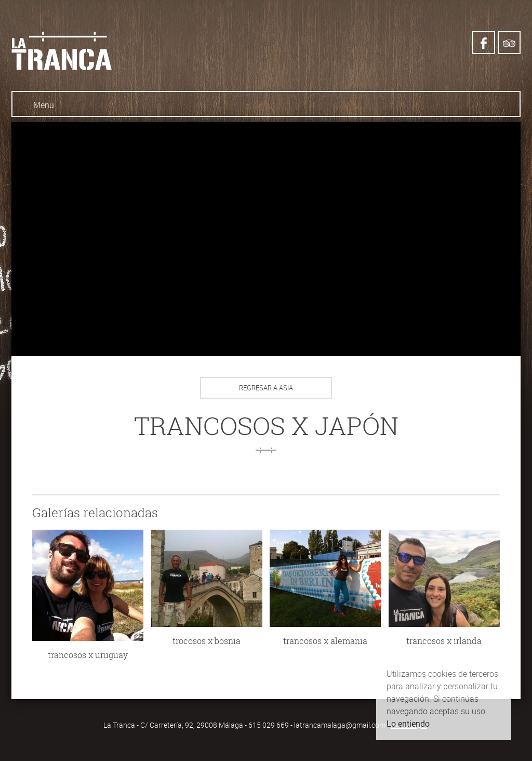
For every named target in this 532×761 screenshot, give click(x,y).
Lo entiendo (408, 724)
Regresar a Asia (266, 388)
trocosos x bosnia (207, 641)
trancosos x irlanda (444, 641)
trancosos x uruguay (88, 655)
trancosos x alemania (325, 641)
